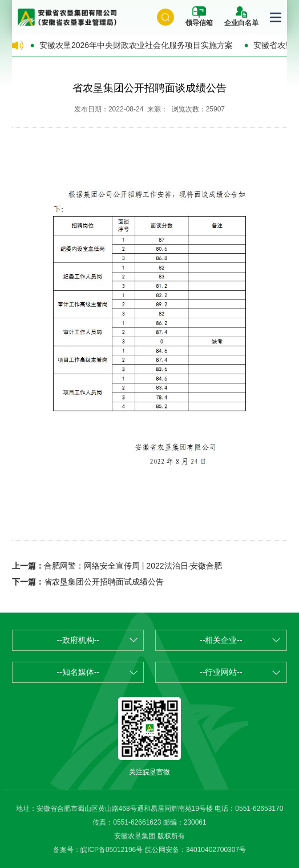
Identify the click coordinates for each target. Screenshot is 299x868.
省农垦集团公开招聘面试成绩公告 (104, 582)
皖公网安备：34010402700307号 (195, 850)
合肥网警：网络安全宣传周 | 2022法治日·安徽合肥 (133, 566)
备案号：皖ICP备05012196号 (98, 850)
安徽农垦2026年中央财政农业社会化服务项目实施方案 (136, 45)
